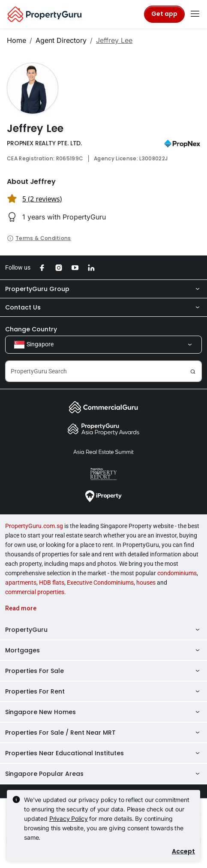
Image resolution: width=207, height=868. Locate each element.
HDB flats (52, 583)
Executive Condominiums (100, 583)
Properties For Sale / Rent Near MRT (103, 733)
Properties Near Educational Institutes (103, 753)
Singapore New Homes (103, 712)
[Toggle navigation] (195, 14)
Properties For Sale (103, 671)
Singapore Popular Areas (103, 774)
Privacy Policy (69, 818)
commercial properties (35, 592)
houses (146, 583)
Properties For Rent (103, 691)
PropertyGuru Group (103, 289)
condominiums (177, 573)
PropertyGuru (103, 630)
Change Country (31, 329)
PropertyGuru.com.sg (34, 526)
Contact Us (103, 307)
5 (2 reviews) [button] (42, 199)
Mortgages (103, 650)
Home (16, 40)
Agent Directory (61, 40)
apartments (21, 583)
